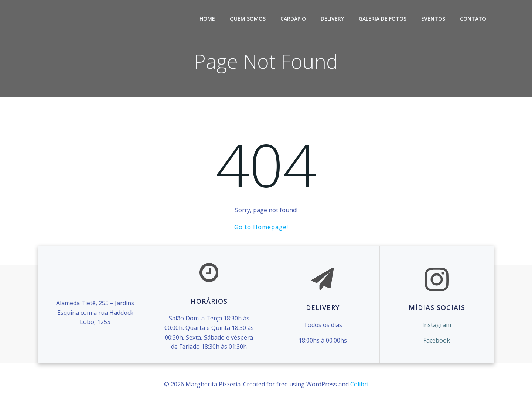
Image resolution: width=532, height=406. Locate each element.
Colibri (359, 384)
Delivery (332, 19)
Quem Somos (248, 19)
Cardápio (293, 19)
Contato (473, 19)
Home (207, 19)
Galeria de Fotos (383, 19)
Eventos (433, 19)
